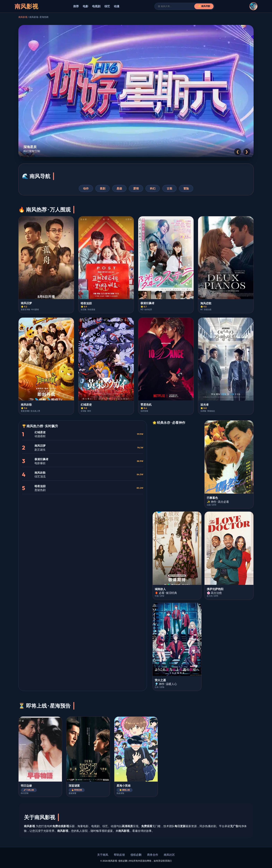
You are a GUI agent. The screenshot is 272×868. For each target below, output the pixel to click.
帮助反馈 (119, 855)
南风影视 (23, 17)
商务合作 (153, 855)
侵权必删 (136, 855)
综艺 (107, 6)
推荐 (76, 6)
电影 (86, 6)
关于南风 (103, 855)
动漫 (117, 6)
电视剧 (96, 6)
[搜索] (176, 6)
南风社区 (169, 855)
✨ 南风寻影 (204, 6)
